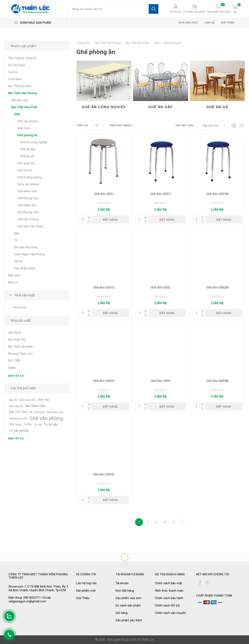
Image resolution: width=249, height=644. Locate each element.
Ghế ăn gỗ (217, 107)
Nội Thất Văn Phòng (22, 93)
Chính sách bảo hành (169, 598)
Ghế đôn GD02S (104, 381)
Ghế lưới (40, 412)
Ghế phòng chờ (18, 418)
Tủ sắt (38, 425)
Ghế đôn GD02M (217, 287)
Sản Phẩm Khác (25, 268)
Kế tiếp (182, 522)
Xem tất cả (16, 376)
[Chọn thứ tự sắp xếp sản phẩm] (213, 125)
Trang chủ (84, 43)
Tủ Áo (28, 424)
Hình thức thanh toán (169, 591)
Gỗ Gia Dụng (16, 65)
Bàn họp (44, 400)
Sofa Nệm (15, 79)
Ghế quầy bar (26, 163)
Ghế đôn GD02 (161, 287)
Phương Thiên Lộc (20, 354)
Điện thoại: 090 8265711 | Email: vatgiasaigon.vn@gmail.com (30, 599)
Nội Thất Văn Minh (20, 347)
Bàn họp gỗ (16, 406)
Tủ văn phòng (19, 431)
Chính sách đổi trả (167, 605)
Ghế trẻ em (25, 170)
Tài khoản (175, 12)
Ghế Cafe (24, 128)
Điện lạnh (14, 275)
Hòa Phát (20, 307)
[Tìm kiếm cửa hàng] (108, 9)
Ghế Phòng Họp (28, 198)
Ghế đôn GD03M (217, 381)
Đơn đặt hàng (125, 591)
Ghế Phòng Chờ (28, 212)
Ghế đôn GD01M (217, 194)
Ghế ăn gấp (161, 107)
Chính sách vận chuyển (170, 613)
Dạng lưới (234, 125)
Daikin (12, 368)
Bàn (17, 233)
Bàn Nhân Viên (35, 406)
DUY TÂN (14, 361)
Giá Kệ (19, 261)
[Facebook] (200, 582)
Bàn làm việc (20, 100)
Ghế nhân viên (55, 412)
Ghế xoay (15, 424)
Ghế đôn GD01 (104, 194)
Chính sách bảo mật (168, 583)
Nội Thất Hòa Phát (24, 107)
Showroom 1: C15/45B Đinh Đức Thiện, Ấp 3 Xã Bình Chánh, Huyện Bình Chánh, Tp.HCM (38, 588)
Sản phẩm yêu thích (129, 620)
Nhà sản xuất (25, 295)
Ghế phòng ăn (27, 135)
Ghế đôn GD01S (104, 287)
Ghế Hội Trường (28, 219)
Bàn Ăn (13, 400)
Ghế (17, 114)
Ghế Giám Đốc (27, 205)
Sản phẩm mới (86, 591)
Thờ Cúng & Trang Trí (22, 58)
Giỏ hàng (122, 613)
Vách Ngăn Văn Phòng (29, 254)
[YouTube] (208, 582)
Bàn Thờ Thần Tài (21, 412)
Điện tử (13, 282)
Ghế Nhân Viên (27, 191)
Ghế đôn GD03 (161, 381)
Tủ (16, 240)
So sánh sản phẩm (194, 12)
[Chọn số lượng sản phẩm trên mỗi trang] (99, 125)
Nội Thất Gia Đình (20, 86)
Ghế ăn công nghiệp (104, 107)
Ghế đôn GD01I (161, 194)
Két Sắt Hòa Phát (26, 247)
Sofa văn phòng (28, 184)
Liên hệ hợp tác (86, 583)
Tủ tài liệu (51, 424)
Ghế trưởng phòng (30, 177)
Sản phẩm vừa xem (129, 598)
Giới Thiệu (83, 598)
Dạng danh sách (242, 125)
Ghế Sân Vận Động (30, 226)
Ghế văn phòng (27, 121)
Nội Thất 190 (17, 340)
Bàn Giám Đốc (28, 400)
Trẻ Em (13, 72)
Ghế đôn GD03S (104, 474)
